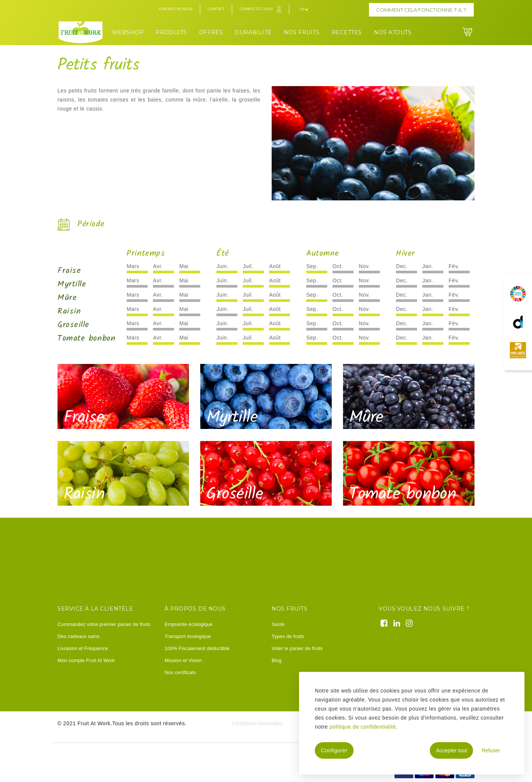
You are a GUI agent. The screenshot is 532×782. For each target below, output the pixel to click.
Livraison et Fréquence (83, 648)
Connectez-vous (256, 9)
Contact (216, 9)
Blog (277, 660)
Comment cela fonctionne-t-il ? (421, 10)
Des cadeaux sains (79, 636)
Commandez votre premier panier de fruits (104, 624)
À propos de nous (176, 9)
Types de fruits (288, 636)
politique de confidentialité (363, 727)
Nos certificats (180, 672)
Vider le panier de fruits (297, 648)
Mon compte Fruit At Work (86, 660)
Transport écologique (188, 636)
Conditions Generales (257, 723)
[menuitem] (128, 31)
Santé (278, 624)
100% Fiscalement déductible (197, 648)
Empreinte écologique (189, 624)
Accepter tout (451, 750)
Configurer (334, 750)
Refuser (491, 750)
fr (304, 9)
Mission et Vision (183, 660)
